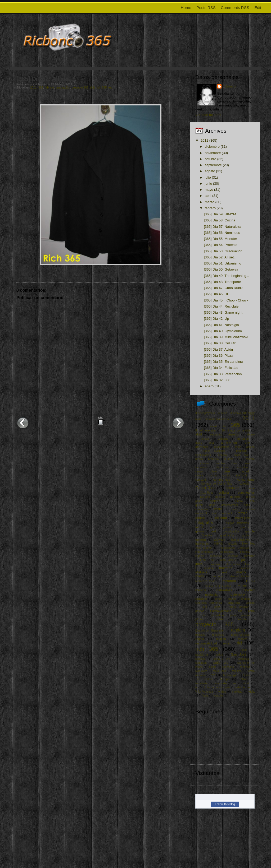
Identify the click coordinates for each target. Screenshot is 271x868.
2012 (213, 426)
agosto (210, 171)
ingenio (200, 556)
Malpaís (201, 572)
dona (212, 505)
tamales (237, 671)
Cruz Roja (206, 493)
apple (199, 443)
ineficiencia (227, 552)
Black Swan (242, 455)
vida (251, 691)
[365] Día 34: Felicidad (221, 368)
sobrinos (245, 667)
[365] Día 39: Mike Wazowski (226, 337)
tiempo (225, 679)
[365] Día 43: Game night (223, 312)
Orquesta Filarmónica (209, 603)
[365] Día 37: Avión (218, 349)
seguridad (201, 663)
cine (227, 471)
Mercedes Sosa (205, 581)
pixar (233, 615)
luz (197, 568)
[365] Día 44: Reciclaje (221, 306)
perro (251, 611)
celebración (222, 467)
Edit (258, 8)
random (238, 630)
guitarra (201, 539)
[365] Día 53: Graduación (223, 251)
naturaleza (224, 590)
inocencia (216, 556)
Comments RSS (235, 8)
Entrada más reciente (23, 423)
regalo (200, 639)
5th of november (206, 431)
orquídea (234, 603)
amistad (223, 438)
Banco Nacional (214, 451)
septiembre (213, 165)
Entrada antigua (178, 423)
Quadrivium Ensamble (209, 631)
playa (199, 619)
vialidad (237, 691)
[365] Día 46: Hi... (217, 294)
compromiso (222, 479)
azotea (250, 447)
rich (92, 87)
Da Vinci (205, 497)
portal (220, 619)
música (201, 590)
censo (199, 472)
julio (208, 177)
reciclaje (200, 635)
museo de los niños (218, 586)
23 (224, 426)
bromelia (213, 459)
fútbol (199, 527)
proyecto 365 (80, 87)
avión (238, 447)
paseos (200, 611)
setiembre (221, 663)
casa (247, 463)
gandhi (244, 527)
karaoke (216, 564)
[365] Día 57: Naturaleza (222, 227)
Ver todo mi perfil (208, 115)
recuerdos (218, 635)
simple (213, 667)
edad (247, 505)
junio (208, 184)
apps (212, 443)
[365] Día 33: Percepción (223, 374)
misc (250, 581)
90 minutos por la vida (236, 431)
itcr (213, 560)
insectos (233, 556)
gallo (213, 527)
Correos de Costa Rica (217, 484)
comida (242, 475)
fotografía (204, 523)
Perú (203, 615)
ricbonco (229, 86)
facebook (227, 513)
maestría (226, 568)
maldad (246, 568)
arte (247, 443)
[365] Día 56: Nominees (222, 233)
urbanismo (243, 687)
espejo (235, 509)
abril (208, 196)
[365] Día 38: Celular (220, 343)
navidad (249, 590)
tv (196, 687)
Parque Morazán (239, 607)
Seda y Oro (222, 659)
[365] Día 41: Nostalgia (221, 325)
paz (240, 611)
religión (221, 639)
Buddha (229, 459)
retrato (227, 644)
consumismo (246, 479)
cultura (224, 492)
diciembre (212, 147)
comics (226, 475)
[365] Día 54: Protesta (220, 245)
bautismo (242, 451)
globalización (231, 532)
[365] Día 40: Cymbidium (223, 331)
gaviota (200, 532)
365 (41, 87)
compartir (201, 480)
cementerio (243, 467)
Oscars (250, 603)
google (250, 531)
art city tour (229, 442)
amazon (205, 439)
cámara (205, 463)
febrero (49, 87)
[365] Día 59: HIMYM (220, 214)
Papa (204, 607)
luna (248, 564)
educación (202, 509)
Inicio (101, 421)
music (242, 586)
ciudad (244, 471)
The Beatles (204, 679)
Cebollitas (201, 467)
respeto (243, 639)
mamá (223, 572)
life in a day (233, 564)
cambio (220, 463)
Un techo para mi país (216, 687)
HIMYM (219, 544)
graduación (63, 87)
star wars (201, 671)
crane (251, 488)
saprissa (200, 659)
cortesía (244, 484)
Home (186, 8)
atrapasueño (222, 447)
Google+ (207, 535)
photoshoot (218, 615)
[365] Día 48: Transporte (222, 282)
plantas (246, 615)
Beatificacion (203, 455)
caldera (250, 459)
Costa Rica (205, 488)
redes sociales (240, 635)
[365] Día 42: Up (216, 319)
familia (243, 513)
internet (249, 556)
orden (219, 599)
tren (235, 683)
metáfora (229, 581)
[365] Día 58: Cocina (220, 220)
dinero (239, 501)
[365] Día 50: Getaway (221, 269)
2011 (33, 87)
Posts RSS (206, 8)
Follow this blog (225, 804)
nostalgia (211, 594)
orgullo (232, 599)
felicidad (221, 518)
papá (217, 607)
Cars (234, 463)
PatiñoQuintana (221, 611)
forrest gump (243, 518)
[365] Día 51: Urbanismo (222, 263)
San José (239, 654)
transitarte (201, 683)
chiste (213, 472)
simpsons (228, 667)
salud (219, 654)
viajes (222, 691)
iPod (203, 560)
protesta (242, 619)
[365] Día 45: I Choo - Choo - (226, 300)
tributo (247, 683)
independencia (204, 552)
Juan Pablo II (228, 560)
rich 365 (101, 87)
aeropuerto (216, 435)
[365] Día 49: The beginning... (226, 276)
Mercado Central (240, 576)
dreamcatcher (230, 505)
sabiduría (202, 654)
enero (209, 386)
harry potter (202, 544)
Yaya (205, 696)
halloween (219, 540)
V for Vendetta (204, 692)
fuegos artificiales (237, 523)
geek (214, 532)
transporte (220, 683)
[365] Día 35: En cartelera (223, 362)
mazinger (218, 576)
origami (246, 599)
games (227, 527)
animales (243, 438)
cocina (213, 475)
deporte (235, 497)
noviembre (213, 153)
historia (233, 544)
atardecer (202, 447)
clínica (199, 475)
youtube (218, 696)
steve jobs (220, 671)
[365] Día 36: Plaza (218, 356)
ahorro (251, 435)
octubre (211, 159)
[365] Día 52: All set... (45, 79)
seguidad (243, 659)
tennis (247, 675)
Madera (209, 568)
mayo (209, 190)
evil (215, 513)
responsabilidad (206, 643)
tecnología (231, 675)
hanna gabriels (240, 540)
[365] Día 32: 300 (217, 380)
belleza (222, 455)
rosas (244, 650)
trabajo (243, 679)
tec (110, 87)
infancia (245, 552)
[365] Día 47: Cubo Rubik (223, 288)
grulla (245, 535)
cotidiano (232, 488)
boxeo (199, 459)
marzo (210, 202)
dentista (220, 497)
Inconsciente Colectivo (234, 548)
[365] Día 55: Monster (220, 239)
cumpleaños (246, 492)
